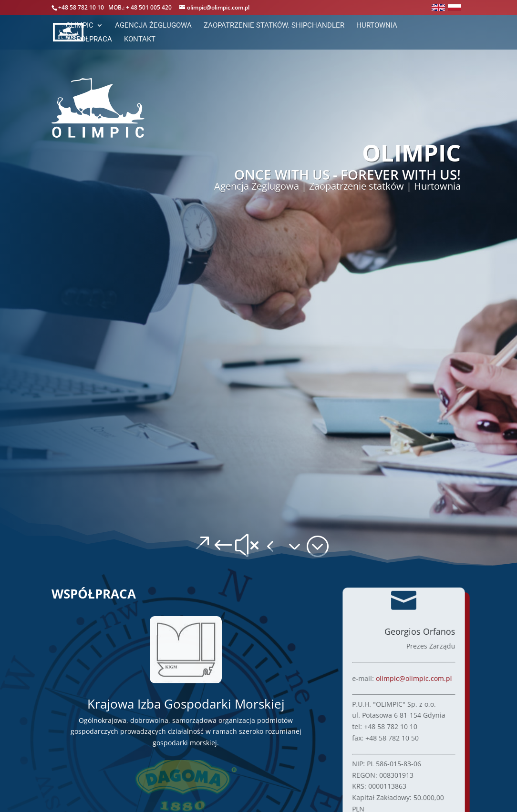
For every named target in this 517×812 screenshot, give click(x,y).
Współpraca (89, 40)
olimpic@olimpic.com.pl (414, 678)
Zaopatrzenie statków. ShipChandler (274, 26)
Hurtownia (377, 26)
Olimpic (80, 26)
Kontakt (140, 40)
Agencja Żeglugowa (153, 26)
